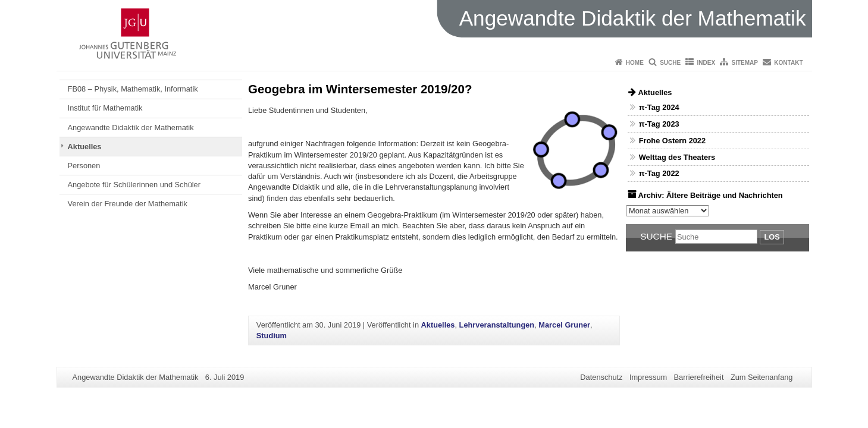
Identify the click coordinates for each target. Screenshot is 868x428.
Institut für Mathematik (105, 108)
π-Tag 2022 (659, 173)
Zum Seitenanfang (762, 377)
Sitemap (745, 63)
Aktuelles (85, 147)
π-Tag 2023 (659, 124)
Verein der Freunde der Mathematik (128, 204)
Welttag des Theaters (677, 157)
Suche (670, 63)
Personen (84, 166)
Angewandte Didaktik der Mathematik (131, 128)
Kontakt (788, 63)
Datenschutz (601, 377)
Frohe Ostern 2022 (672, 141)
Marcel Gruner (564, 325)
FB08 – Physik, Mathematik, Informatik (133, 89)
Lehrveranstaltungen (497, 325)
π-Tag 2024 (659, 107)
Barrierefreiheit (699, 377)
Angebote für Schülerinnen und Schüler (134, 185)
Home (635, 63)
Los (772, 237)
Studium (272, 336)
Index (706, 63)
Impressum (648, 377)
